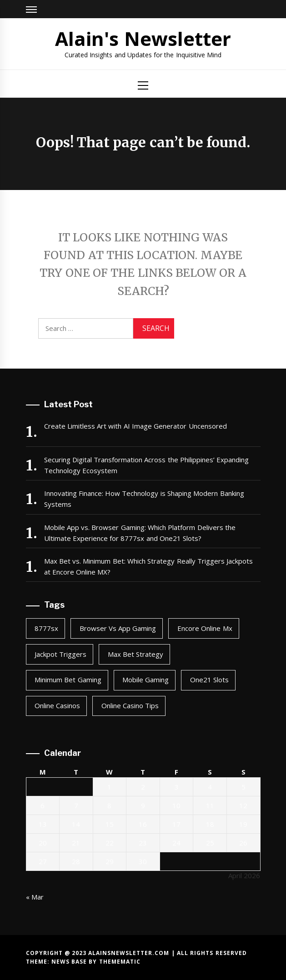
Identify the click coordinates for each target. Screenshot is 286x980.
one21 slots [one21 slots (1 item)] (209, 680)
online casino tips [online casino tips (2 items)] (130, 705)
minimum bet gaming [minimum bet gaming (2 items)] (68, 680)
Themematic (120, 962)
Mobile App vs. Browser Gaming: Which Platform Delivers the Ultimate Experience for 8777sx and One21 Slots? (140, 533)
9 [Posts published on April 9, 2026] (143, 805)
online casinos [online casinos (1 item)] (57, 705)
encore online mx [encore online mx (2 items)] (205, 628)
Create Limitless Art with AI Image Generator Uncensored (135, 426)
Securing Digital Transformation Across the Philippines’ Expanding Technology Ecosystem (147, 465)
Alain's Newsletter (143, 38)
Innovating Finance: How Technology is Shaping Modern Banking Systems (144, 499)
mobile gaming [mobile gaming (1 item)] (146, 680)
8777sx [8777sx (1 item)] (46, 628)
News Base (70, 962)
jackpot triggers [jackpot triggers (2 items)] (60, 654)
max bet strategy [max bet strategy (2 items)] (136, 654)
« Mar (35, 897)
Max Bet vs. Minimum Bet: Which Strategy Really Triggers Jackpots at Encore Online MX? (149, 566)
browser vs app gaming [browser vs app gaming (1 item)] (118, 628)
